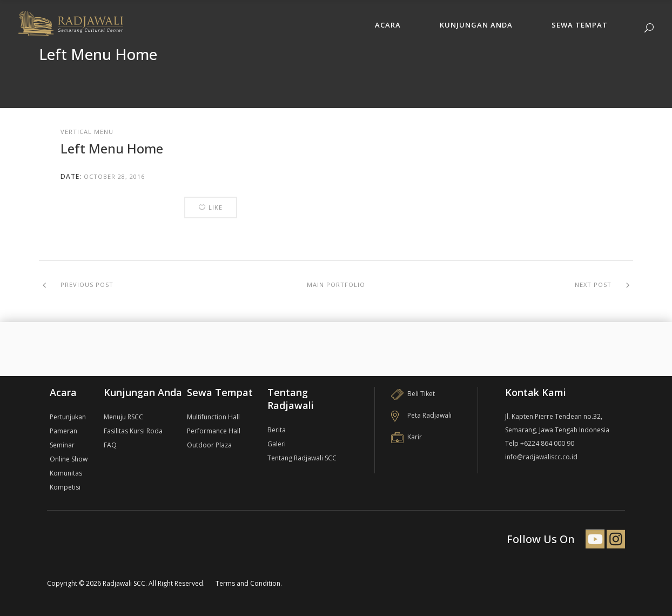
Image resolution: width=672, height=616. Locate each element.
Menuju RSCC (123, 417)
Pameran (63, 431)
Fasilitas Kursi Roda (133, 431)
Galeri (277, 444)
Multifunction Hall (213, 417)
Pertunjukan (68, 417)
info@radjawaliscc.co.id (541, 457)
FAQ (110, 445)
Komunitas (66, 473)
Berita (277, 430)
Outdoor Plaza (209, 445)
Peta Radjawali (421, 415)
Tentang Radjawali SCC (302, 458)
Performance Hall (214, 431)
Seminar (62, 445)
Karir (406, 437)
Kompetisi (65, 487)
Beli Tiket (413, 394)
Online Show (69, 459)
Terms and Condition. (249, 583)
